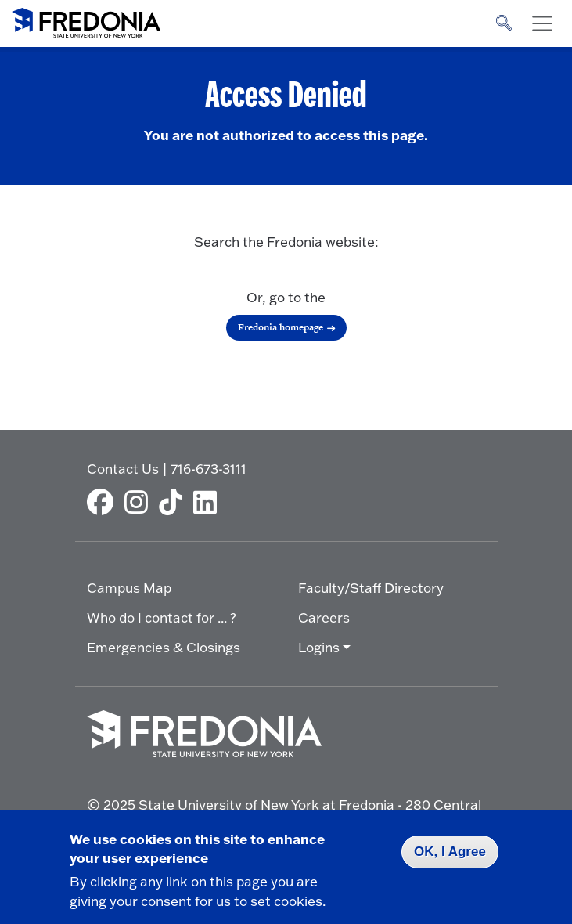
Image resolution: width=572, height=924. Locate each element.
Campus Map (129, 588)
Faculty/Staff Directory (371, 588)
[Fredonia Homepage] (86, 20)
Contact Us (123, 469)
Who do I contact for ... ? (162, 617)
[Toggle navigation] (542, 23)
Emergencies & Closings (164, 647)
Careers (324, 617)
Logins (319, 647)
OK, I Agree (450, 852)
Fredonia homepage (281, 327)
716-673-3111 (209, 469)
